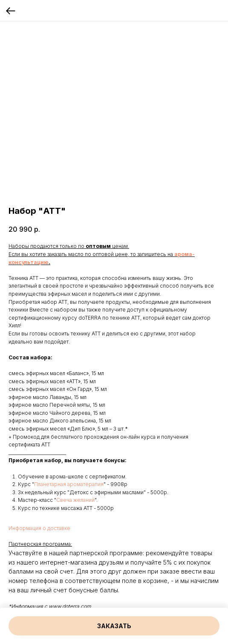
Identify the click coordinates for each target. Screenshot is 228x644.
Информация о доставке (39, 528)
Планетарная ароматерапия (69, 484)
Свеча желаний (75, 500)
